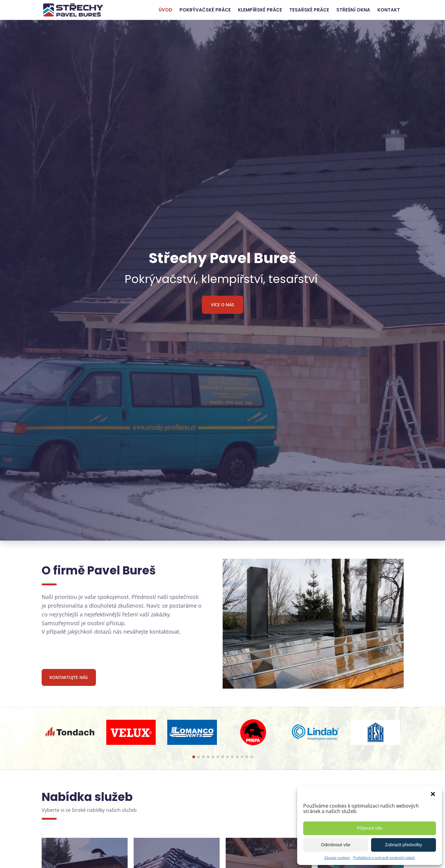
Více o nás (222, 305)
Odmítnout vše (336, 845)
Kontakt (389, 10)
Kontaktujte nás (69, 677)
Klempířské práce (260, 10)
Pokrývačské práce (205, 10)
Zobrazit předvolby (404, 845)
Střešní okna (353, 10)
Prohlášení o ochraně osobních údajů (384, 858)
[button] (433, 794)
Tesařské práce (309, 10)
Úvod (165, 10)
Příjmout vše (369, 828)
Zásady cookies (337, 858)
